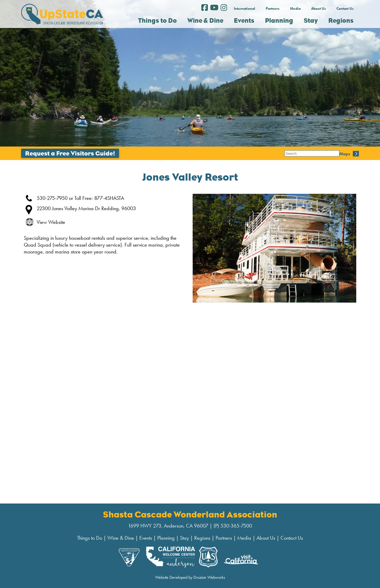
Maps (290, 153)
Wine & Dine (121, 538)
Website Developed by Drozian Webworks (190, 577)
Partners (273, 8)
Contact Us (345, 8)
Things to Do (90, 538)
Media (295, 8)
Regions (202, 538)
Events (146, 538)
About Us (319, 8)
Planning (166, 538)
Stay (184, 538)
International (244, 8)
